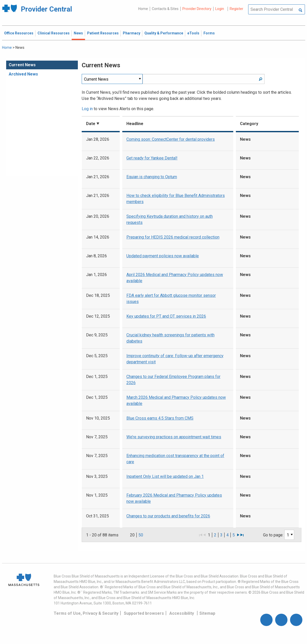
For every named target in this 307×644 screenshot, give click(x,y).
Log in (87, 109)
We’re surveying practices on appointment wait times (174, 437)
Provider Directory (197, 9)
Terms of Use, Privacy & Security (86, 613)
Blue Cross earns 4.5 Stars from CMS (160, 418)
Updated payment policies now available (163, 256)
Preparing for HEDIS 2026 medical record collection (173, 237)
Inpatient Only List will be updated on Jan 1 (165, 476)
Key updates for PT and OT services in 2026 (166, 316)
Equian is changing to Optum (152, 177)
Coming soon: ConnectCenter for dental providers (171, 139)
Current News (22, 65)
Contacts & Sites (165, 9)
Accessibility (182, 613)
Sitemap (207, 613)
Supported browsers (144, 613)
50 (141, 535)
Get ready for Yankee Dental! (152, 158)
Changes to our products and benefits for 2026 (168, 516)
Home (143, 9)
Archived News (23, 74)
